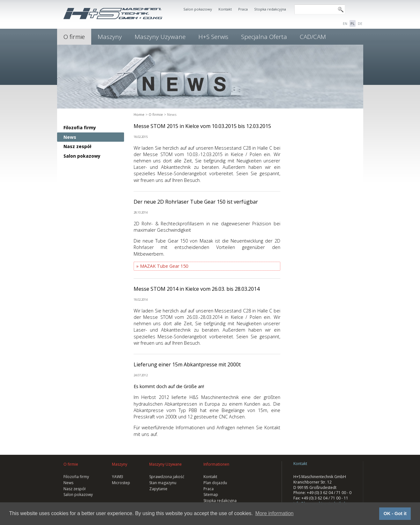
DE (360, 23)
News (70, 137)
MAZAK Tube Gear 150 (164, 266)
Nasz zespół (77, 146)
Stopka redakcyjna (270, 9)
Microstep (121, 483)
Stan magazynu (163, 483)
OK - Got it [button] (395, 514)
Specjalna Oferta (264, 37)
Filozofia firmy (80, 127)
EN (345, 23)
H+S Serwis (213, 37)
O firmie (74, 37)
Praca (243, 9)
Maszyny (110, 37)
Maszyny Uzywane (160, 37)
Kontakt (225, 9)
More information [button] (274, 513)
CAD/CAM (313, 37)
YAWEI (118, 477)
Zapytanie (158, 489)
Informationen (216, 464)
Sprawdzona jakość (167, 477)
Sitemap (211, 495)
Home (139, 114)
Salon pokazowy (198, 9)
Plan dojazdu (215, 483)
